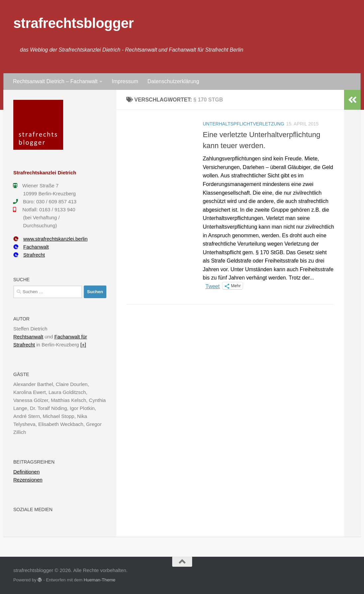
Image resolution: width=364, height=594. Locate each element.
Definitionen (26, 472)
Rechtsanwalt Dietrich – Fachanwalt (55, 81)
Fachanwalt (31, 247)
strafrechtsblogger (73, 23)
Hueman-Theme (100, 580)
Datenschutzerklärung (173, 81)
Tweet (213, 286)
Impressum (125, 81)
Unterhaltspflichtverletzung (243, 124)
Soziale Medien (33, 509)
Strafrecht (29, 255)
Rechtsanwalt (28, 337)
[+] (83, 345)
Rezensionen (28, 480)
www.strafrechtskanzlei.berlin (50, 239)
